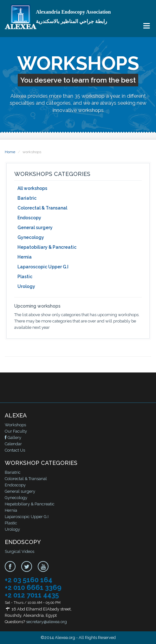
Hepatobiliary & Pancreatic (47, 247)
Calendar (13, 444)
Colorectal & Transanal (42, 208)
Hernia (25, 257)
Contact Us (15, 450)
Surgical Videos (19, 551)
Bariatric (27, 198)
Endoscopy (29, 218)
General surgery (35, 228)
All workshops (32, 188)
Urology (26, 286)
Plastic (25, 277)
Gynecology (31, 237)
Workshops (15, 425)
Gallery (13, 438)
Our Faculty (16, 431)
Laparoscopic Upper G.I (43, 267)
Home (10, 152)
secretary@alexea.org (46, 622)
